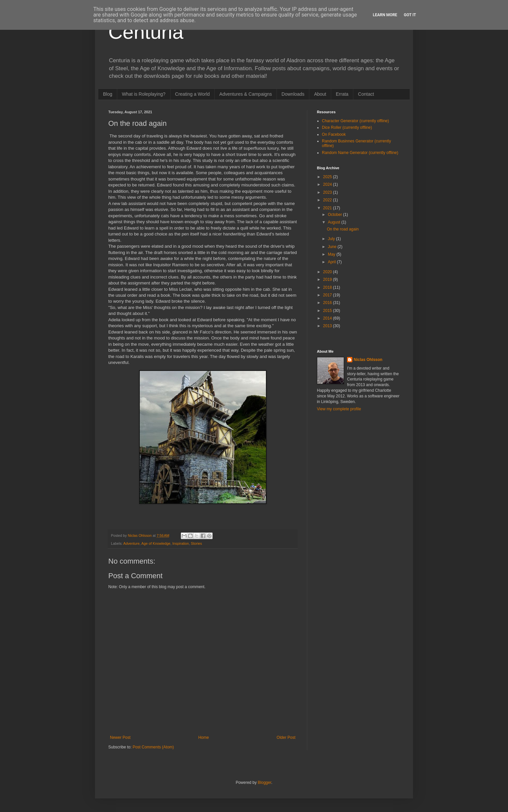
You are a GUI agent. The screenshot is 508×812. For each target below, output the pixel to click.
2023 (328, 192)
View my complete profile (339, 409)
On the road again (343, 229)
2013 (328, 326)
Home (204, 737)
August (335, 222)
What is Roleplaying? (144, 94)
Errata (342, 94)
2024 (328, 184)
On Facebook (334, 134)
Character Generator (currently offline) (356, 121)
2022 (328, 200)
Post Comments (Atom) (153, 747)
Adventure (131, 543)
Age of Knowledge (156, 543)
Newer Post (120, 737)
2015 (328, 311)
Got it (410, 15)
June (333, 247)
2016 (328, 303)
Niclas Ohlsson (368, 360)
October (335, 215)
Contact (366, 94)
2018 (328, 287)
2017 (328, 295)
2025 (328, 177)
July (332, 239)
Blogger (264, 783)
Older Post (286, 737)
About (320, 94)
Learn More (385, 15)
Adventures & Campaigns (246, 94)
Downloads (293, 94)
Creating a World (193, 94)
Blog (108, 94)
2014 (328, 318)
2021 (328, 208)
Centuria (146, 32)
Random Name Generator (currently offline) (360, 153)
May (332, 254)
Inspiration (181, 543)
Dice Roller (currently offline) (347, 127)
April (332, 262)
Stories (196, 543)
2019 (328, 279)
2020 (328, 272)
